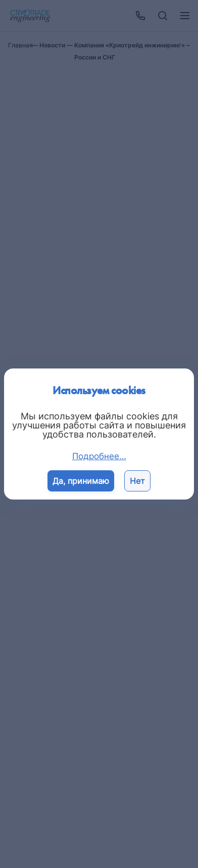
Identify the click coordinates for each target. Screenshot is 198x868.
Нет (137, 481)
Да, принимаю (81, 481)
